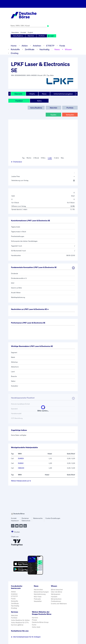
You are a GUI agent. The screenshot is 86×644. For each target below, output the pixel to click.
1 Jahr (50, 158)
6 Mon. (43, 158)
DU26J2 (21, 463)
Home (14, 46)
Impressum (15, 521)
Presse (34, 620)
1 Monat (36, 158)
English (30, 32)
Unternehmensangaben (63, 94)
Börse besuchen (57, 590)
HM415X (21, 468)
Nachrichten (38, 590)
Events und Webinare (59, 604)
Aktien (25, 46)
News (57, 49)
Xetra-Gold (36, 627)
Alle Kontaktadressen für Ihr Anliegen (26, 637)
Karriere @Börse (17, 625)
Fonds (62, 46)
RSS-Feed (38, 597)
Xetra (39, 101)
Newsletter (15, 32)
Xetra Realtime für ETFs (20, 623)
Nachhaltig (44, 49)
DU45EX (21, 458)
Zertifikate (30, 49)
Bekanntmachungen (41, 592)
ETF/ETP (50, 46)
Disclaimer (25, 518)
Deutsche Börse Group (40, 622)
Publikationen (56, 601)
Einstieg (15, 53)
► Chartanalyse (16, 162)
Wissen (68, 49)
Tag (23, 158)
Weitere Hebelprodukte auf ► (21, 481)
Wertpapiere (56, 594)
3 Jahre (56, 158)
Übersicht (18, 94)
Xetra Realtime (18, 36)
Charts (32, 94)
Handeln (54, 597)
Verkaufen (70, 115)
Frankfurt (19, 101)
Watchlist (31, 36)
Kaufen (53, 115)
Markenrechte (38, 518)
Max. (63, 158)
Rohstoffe (15, 49)
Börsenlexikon (56, 599)
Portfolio (42, 36)
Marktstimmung (40, 594)
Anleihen (37, 46)
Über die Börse (57, 592)
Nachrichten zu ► (30, 309)
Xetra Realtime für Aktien (20, 620)
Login (51, 36)
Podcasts (37, 599)
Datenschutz (26, 521)
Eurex (34, 625)
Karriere (35, 618)
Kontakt (23, 32)
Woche (29, 158)
